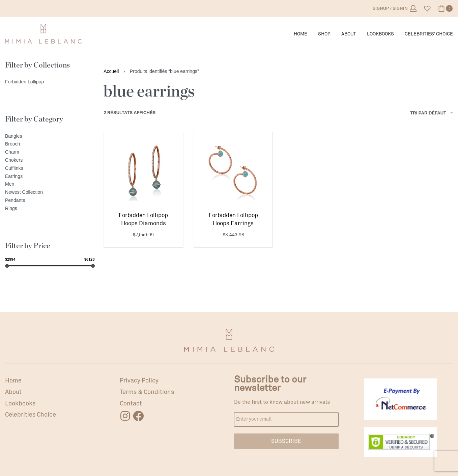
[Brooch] (50, 144)
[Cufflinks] (50, 168)
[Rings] (50, 209)
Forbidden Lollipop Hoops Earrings (233, 219)
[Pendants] (50, 201)
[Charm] (50, 152)
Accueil (111, 71)
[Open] (427, 8)
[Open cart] (445, 8)
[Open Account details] (395, 8)
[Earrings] (50, 177)
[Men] (50, 184)
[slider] (7, 266)
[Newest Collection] (50, 192)
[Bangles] (50, 136)
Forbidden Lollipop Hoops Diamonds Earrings (143, 220)
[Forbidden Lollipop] (50, 82)
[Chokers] (50, 160)
